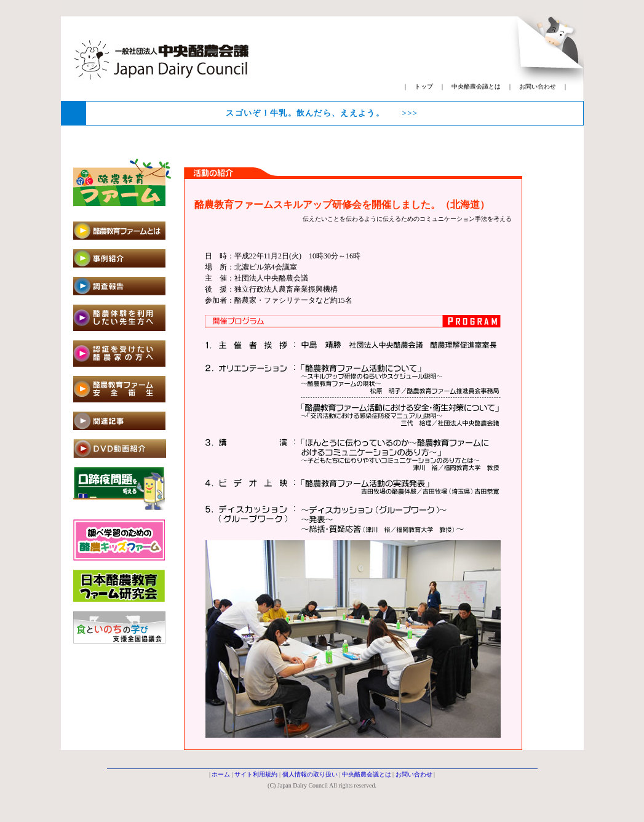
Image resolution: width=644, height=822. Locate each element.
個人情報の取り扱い (310, 774)
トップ (424, 86)
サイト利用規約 (256, 774)
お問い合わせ (538, 86)
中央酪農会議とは (476, 86)
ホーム (221, 774)
